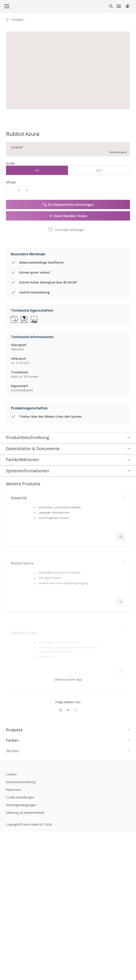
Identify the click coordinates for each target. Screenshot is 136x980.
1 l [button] (37, 170)
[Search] (111, 6)
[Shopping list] (119, 6)
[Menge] (18, 190)
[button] (128, 6)
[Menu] (7, 6)
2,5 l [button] (99, 170)
